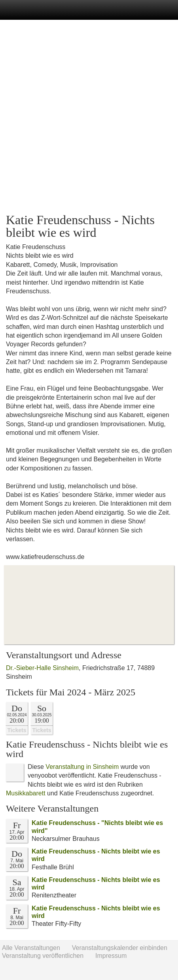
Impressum (111, 956)
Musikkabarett (26, 793)
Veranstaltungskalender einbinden (120, 948)
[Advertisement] (89, 117)
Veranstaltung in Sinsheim (82, 767)
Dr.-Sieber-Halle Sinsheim (42, 668)
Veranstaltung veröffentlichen (43, 956)
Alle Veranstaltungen (31, 948)
